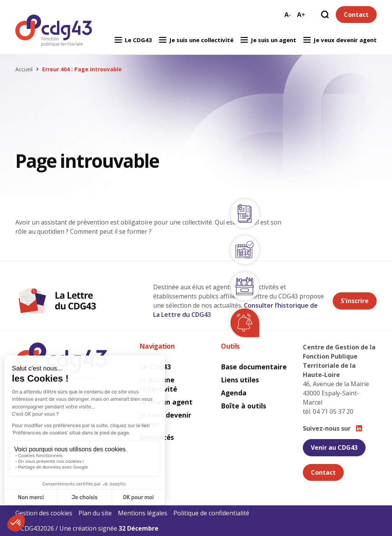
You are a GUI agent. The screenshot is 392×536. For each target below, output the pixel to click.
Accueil (24, 69)
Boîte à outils (243, 406)
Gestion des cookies (44, 513)
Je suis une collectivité (196, 40)
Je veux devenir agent (340, 40)
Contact (356, 15)
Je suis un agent (268, 40)
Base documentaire (254, 367)
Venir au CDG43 (334, 447)
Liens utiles (240, 380)
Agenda (234, 393)
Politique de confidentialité (211, 513)
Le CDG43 (133, 40)
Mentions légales (143, 513)
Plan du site (95, 513)
